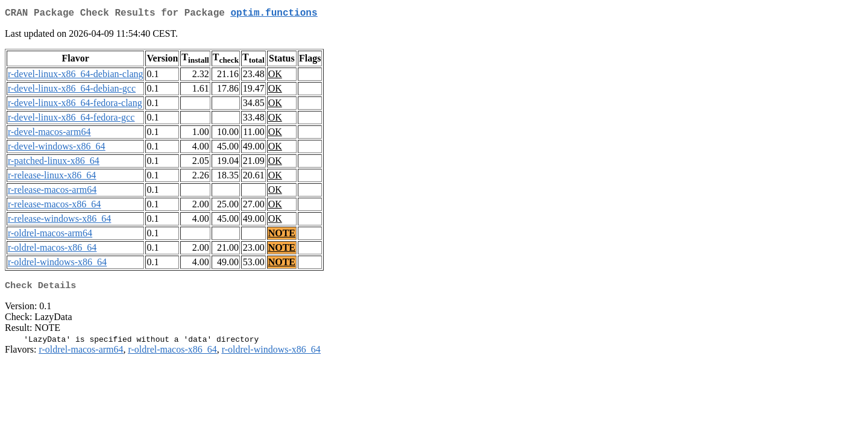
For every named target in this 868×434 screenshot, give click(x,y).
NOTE (282, 235)
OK (275, 76)
